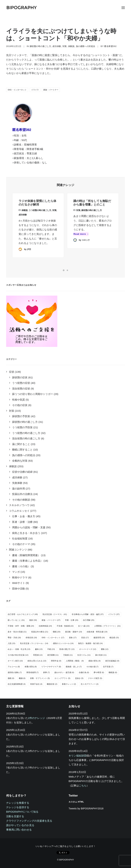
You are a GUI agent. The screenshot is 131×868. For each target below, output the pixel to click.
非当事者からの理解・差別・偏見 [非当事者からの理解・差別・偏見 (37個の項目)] (88, 614)
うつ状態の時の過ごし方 (40, 215)
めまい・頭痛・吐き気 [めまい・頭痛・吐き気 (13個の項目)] (19, 649)
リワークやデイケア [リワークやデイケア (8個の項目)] (51, 667)
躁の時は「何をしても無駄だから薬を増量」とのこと (92, 215)
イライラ (35, 90)
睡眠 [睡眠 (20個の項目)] (57, 632)
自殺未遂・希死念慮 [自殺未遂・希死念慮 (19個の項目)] (97, 632)
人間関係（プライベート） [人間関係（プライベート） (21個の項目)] (107, 626)
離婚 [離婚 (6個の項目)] (22, 678)
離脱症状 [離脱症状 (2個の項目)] (52, 684)
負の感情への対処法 (86, 46)
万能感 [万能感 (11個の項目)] (68, 655)
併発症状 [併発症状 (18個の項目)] (31, 638)
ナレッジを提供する (18, 807)
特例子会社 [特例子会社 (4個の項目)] (36, 684)
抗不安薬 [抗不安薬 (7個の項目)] (108, 667)
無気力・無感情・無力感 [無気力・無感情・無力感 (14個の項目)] (90, 643)
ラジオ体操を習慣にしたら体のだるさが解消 (37, 207)
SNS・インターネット (17, 90)
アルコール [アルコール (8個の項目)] (14, 667)
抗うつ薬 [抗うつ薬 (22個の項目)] (84, 626)
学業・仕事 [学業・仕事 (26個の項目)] (72, 620)
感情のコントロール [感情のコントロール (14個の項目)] (63, 643)
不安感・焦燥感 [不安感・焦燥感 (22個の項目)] (65, 626)
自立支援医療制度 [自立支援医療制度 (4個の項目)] (17, 684)
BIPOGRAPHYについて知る (22, 812)
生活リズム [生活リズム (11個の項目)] (84, 655)
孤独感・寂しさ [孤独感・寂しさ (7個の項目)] (74, 667)
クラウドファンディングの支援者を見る (29, 821)
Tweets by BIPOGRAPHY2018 (86, 808)
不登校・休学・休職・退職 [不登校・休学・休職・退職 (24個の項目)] (21, 626)
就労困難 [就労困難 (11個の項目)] (53, 655)
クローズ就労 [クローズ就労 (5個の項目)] (95, 678)
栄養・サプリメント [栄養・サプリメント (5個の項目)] (40, 678)
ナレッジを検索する (18, 803)
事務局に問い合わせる (19, 830)
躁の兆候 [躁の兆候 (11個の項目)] (101, 655)
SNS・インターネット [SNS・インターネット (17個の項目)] (53, 638)
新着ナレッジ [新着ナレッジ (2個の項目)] (69, 684)
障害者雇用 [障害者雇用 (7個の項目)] (33, 672)
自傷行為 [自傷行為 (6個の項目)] (84, 672)
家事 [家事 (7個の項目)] (46, 672)
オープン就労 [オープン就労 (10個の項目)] (15, 661)
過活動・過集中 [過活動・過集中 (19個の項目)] (74, 632)
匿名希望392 (110, 46)
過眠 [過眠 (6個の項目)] (11, 678)
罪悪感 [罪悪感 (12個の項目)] (38, 655)
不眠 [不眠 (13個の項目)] (51, 649)
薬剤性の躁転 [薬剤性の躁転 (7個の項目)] (15, 672)
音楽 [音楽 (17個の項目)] (85, 638)
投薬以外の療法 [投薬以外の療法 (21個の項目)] (40, 632)
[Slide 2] (67, 270)
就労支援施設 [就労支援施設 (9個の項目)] (112, 661)
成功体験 (57, 46)
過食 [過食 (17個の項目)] (73, 638)
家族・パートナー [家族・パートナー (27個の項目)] (51, 620)
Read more (81, 246)
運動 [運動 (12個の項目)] (105, 649)
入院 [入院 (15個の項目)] (12, 643)
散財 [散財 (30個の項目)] (33, 620)
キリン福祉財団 (78, 756)
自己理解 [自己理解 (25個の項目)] (89, 620)
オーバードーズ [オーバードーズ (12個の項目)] (88, 649)
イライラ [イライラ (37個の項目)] (114, 614)
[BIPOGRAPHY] (21, 8)
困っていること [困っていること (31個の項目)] (16, 620)
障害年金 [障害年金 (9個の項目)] (56, 661)
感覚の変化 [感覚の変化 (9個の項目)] (94, 661)
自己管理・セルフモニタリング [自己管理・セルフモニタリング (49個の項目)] (23, 614)
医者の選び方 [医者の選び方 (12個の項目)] (67, 649)
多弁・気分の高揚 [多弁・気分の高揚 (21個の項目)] (17, 632)
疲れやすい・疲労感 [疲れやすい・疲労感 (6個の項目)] (64, 672)
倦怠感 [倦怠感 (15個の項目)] (114, 638)
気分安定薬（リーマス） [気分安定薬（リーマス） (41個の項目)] (55, 614)
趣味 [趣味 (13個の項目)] (39, 649)
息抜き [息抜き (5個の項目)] (79, 678)
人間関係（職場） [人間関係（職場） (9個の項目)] (75, 661)
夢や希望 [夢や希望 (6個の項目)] (99, 672)
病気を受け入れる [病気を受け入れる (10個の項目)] (37, 661)
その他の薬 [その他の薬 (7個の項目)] (92, 667)
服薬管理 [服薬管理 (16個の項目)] (99, 638)
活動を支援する (15, 816)
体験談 (71, 46)
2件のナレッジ (36, 718)
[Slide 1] (64, 270)
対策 (65, 46)
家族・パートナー (51, 90)
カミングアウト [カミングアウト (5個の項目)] (62, 678)
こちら (83, 786)
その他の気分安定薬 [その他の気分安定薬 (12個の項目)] (18, 655)
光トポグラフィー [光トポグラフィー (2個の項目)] (90, 684)
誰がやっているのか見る (20, 825)
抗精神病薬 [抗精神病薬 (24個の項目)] (45, 626)
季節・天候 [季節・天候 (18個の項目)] (14, 638)
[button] (123, 8)
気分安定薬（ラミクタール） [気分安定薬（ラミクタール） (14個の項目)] (34, 643)
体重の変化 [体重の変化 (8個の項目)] (31, 667)
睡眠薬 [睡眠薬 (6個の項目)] (113, 672)
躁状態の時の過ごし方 (40, 46)
